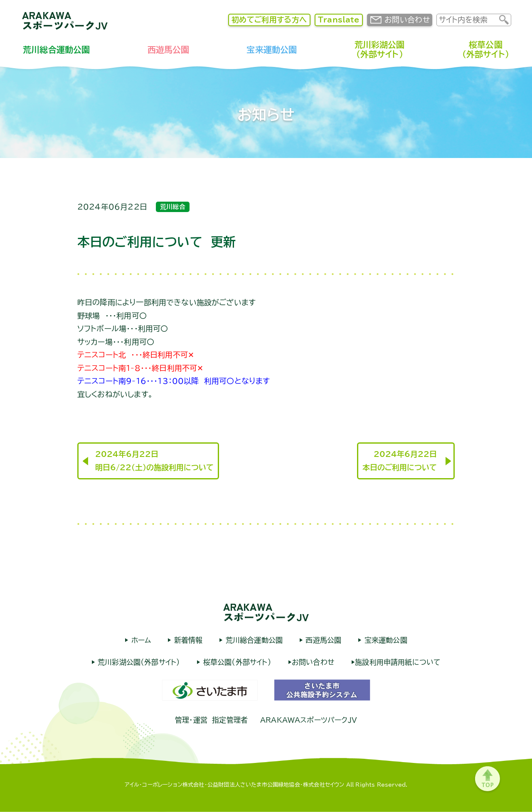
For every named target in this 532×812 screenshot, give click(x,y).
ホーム (140, 640)
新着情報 (187, 640)
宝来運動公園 (272, 49)
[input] (468, 20)
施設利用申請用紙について (398, 662)
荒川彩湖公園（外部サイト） (380, 49)
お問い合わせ (407, 20)
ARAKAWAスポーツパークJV (65, 20)
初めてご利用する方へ (269, 20)
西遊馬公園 (169, 49)
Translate (339, 20)
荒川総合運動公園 (56, 49)
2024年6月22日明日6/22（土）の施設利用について (154, 461)
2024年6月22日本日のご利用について (400, 461)
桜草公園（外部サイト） (486, 49)
